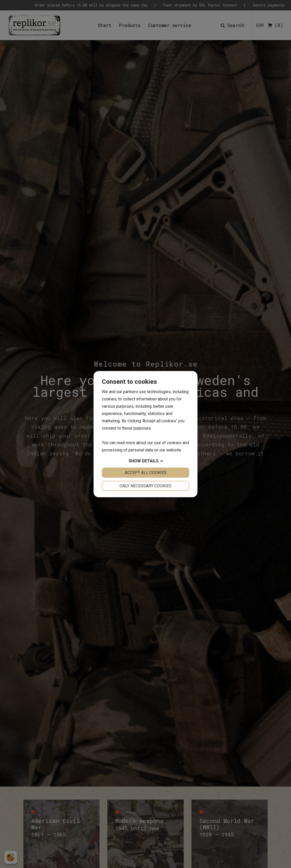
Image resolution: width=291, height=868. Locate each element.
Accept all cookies (146, 473)
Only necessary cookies (145, 486)
